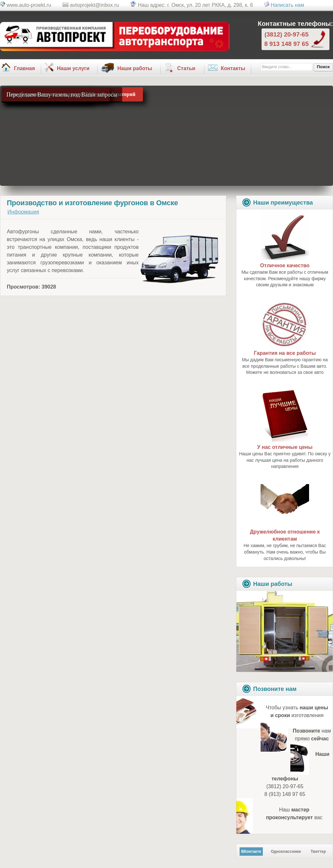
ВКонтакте (251, 852)
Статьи (186, 68)
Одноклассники (286, 852)
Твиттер (318, 852)
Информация (23, 212)
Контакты (233, 68)
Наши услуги (73, 68)
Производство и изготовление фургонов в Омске (92, 203)
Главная (24, 68)
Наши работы (135, 68)
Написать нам (287, 5)
